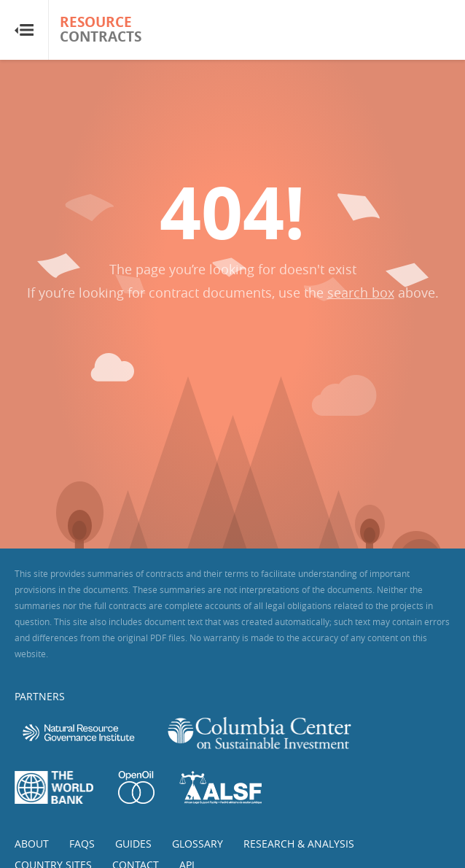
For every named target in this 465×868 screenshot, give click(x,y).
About (32, 844)
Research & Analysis (299, 844)
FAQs (82, 844)
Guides (133, 844)
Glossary (198, 844)
